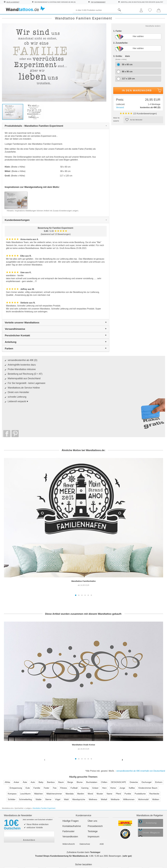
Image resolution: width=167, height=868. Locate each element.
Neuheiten (156, 17)
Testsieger (95, 774)
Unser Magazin (154, 756)
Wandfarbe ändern (153, 37)
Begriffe (63, 17)
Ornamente (121, 17)
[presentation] (45, 687)
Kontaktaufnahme (72, 748)
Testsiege (93, 753)
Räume (8, 17)
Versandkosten (70, 758)
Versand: (120, 118)
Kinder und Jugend (84, 17)
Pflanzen (46, 17)
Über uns (92, 743)
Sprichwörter (26, 17)
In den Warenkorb (142, 102)
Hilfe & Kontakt (13, 2)
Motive (105, 17)
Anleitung (153, 746)
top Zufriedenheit (98, 2)
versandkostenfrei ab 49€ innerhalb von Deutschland (141, 698)
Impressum (93, 758)
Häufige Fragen (71, 743)
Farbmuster (68, 753)
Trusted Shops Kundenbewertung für (62, 778)
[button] (76, 523)
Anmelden (29, 761)
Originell (139, 17)
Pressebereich (95, 748)
